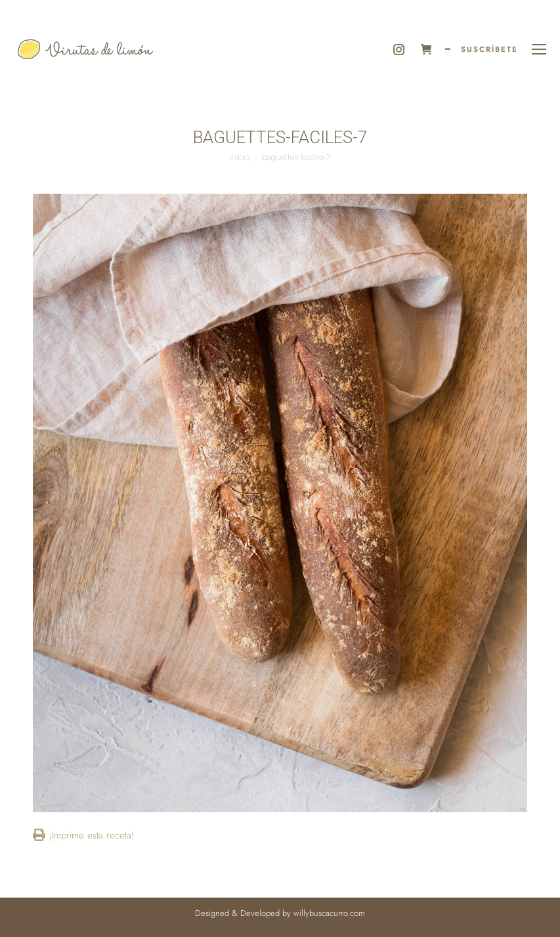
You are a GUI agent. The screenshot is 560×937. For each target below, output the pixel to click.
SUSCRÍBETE (489, 49)
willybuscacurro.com (329, 913)
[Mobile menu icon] (539, 49)
